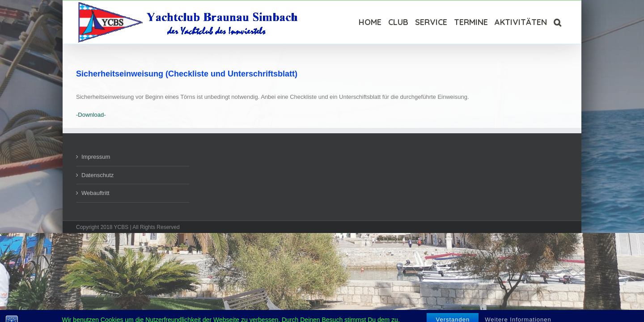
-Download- (91, 115)
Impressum (96, 157)
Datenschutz (97, 175)
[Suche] (564, 22)
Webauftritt (95, 193)
